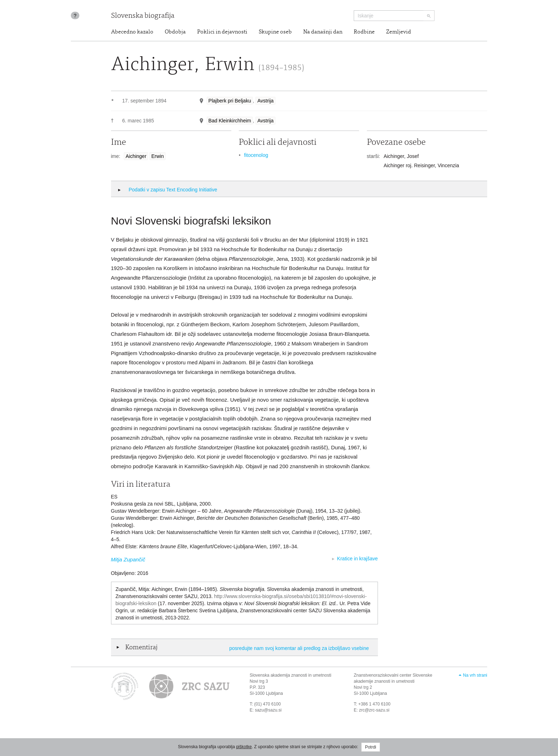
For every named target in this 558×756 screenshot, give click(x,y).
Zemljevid (399, 32)
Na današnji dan (323, 32)
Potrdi (371, 747)
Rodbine (364, 32)
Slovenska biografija (143, 16)
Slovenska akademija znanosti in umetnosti (291, 675)
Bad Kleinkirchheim (230, 121)
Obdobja (175, 32)
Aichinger (136, 156)
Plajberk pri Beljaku (230, 101)
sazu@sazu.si (268, 710)
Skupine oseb (275, 32)
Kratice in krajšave (357, 559)
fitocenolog (256, 155)
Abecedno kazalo (132, 32)
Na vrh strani (475, 675)
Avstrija (265, 101)
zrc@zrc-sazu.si (374, 710)
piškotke (244, 747)
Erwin (157, 156)
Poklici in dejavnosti (222, 32)
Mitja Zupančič (128, 559)
